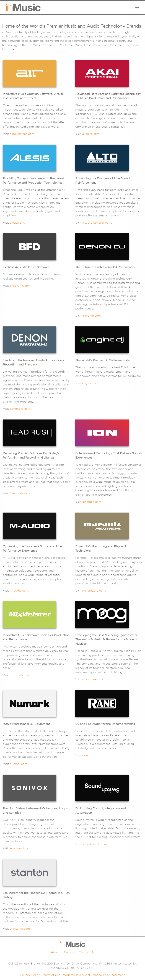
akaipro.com (91, 134)
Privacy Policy (30, 975)
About (55, 952)
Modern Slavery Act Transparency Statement (94, 975)
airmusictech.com (22, 134)
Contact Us (86, 952)
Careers (69, 952)
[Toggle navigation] (137, 7)
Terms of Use (51, 975)
